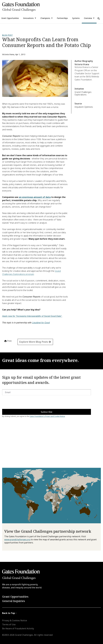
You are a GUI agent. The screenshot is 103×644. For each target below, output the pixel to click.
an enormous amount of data (35, 197)
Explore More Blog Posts (35, 342)
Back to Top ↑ (9, 613)
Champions (45, 18)
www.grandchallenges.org (17, 539)
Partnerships (62, 18)
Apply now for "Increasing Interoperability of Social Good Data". (32, 316)
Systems (76, 18)
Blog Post (7, 35)
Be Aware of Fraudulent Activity (18, 628)
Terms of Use (9, 624)
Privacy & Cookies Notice (15, 620)
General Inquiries (14, 601)
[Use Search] (99, 19)
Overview (88, 18)
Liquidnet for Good (41, 323)
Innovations (28, 18)
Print (8, 341)
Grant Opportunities (15, 597)
